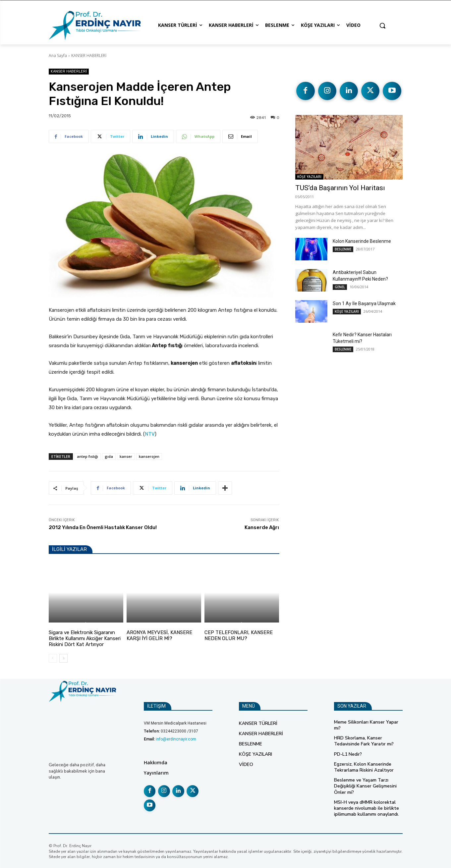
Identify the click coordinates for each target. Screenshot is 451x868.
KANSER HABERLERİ (89, 55)
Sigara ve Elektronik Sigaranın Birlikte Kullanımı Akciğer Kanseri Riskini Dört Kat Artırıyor (85, 638)
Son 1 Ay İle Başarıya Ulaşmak (364, 303)
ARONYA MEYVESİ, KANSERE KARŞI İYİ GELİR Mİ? (159, 635)
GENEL (340, 287)
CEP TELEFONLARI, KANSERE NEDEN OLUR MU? (239, 635)
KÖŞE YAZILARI (309, 176)
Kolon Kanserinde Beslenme (362, 241)
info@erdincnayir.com (176, 739)
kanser (126, 456)
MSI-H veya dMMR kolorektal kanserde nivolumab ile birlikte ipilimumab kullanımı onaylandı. (366, 808)
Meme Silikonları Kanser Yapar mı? (366, 725)
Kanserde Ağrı (262, 527)
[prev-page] (53, 658)
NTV (150, 434)
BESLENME (137, 624)
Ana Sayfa (58, 55)
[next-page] (63, 658)
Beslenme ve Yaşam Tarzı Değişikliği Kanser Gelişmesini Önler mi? (365, 786)
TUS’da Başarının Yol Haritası (340, 188)
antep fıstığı (87, 456)
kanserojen (149, 456)
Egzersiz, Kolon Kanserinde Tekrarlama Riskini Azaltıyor (364, 767)
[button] (382, 26)
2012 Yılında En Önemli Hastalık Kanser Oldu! (103, 527)
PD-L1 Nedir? (348, 754)
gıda (109, 456)
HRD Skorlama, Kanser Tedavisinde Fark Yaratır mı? (364, 741)
